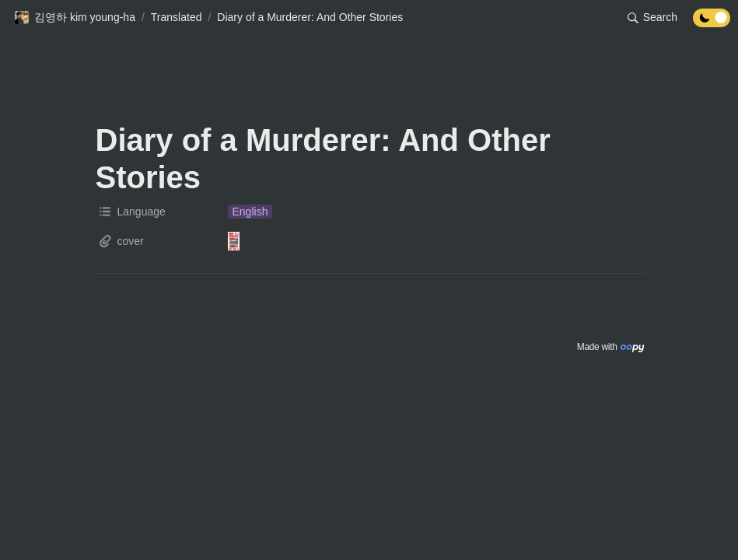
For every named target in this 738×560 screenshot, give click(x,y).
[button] (75, 18)
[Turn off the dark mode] (712, 23)
